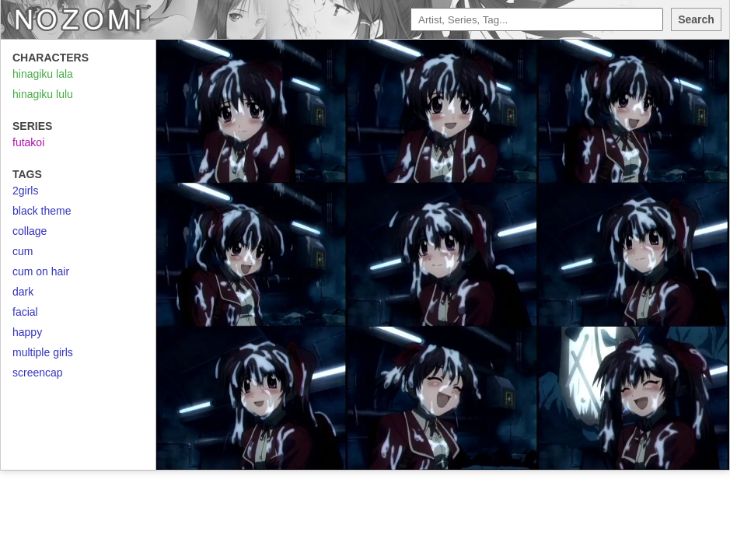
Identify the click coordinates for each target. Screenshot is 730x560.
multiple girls (43, 352)
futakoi (28, 142)
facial (25, 312)
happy (27, 332)
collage (30, 231)
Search (696, 19)
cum (23, 251)
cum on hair (41, 271)
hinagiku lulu (43, 94)
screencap (38, 373)
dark (23, 292)
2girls (25, 191)
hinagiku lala (43, 74)
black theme (42, 211)
